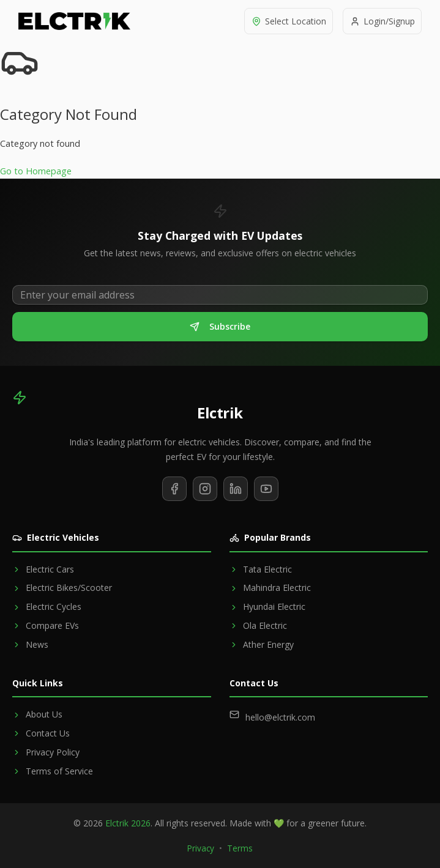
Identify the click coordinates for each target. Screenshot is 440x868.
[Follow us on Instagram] (205, 489)
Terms (240, 848)
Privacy (201, 848)
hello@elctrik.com (280, 717)
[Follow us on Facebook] (174, 489)
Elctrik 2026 (128, 823)
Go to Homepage (36, 171)
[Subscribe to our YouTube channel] (266, 489)
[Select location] (286, 21)
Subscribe (220, 326)
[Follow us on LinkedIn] (236, 489)
